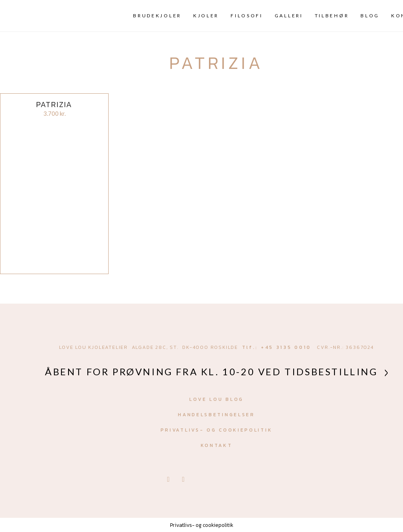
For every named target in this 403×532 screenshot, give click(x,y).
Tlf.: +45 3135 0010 (277, 347)
